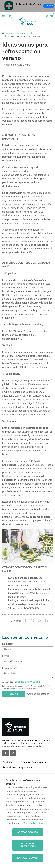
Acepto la (21, 682)
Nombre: (8, 644)
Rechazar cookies (28, 858)
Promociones (9, 768)
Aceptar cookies (27, 832)
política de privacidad (28, 682)
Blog (32, 33)
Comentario (9, 668)
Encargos (25, 762)
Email (6, 656)
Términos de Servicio (29, 688)
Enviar (14, 694)
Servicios (7, 762)
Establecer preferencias (27, 845)
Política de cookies (34, 823)
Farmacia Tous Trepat (16, 33)
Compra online (39, 762)
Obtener (49, 6)
